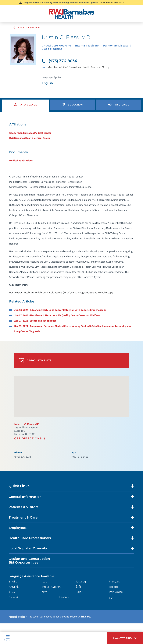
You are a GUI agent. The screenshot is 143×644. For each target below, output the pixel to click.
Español (64, 584)
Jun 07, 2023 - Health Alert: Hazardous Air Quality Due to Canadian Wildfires (58, 310)
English (13, 568)
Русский (13, 584)
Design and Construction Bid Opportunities (28, 548)
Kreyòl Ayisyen (50, 573)
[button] (127, 639)
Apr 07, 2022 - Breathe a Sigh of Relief (36, 315)
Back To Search (26, 28)
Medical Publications (22, 158)
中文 (44, 579)
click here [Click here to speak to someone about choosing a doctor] (83, 603)
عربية (45, 568)
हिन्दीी (78, 573)
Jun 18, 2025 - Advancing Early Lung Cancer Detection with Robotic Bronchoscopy (61, 304)
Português (115, 579)
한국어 (12, 579)
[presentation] (25, 103)
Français (114, 568)
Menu (7, 639)
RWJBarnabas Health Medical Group (31, 136)
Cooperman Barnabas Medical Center (31, 131)
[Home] (72, 13)
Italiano (113, 573)
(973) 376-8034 (59, 60)
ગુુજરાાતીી (13, 573)
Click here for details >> (112, 3)
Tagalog (80, 568)
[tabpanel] (71, 224)
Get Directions (28, 429)
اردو (111, 584)
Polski (79, 579)
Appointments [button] (33, 353)
